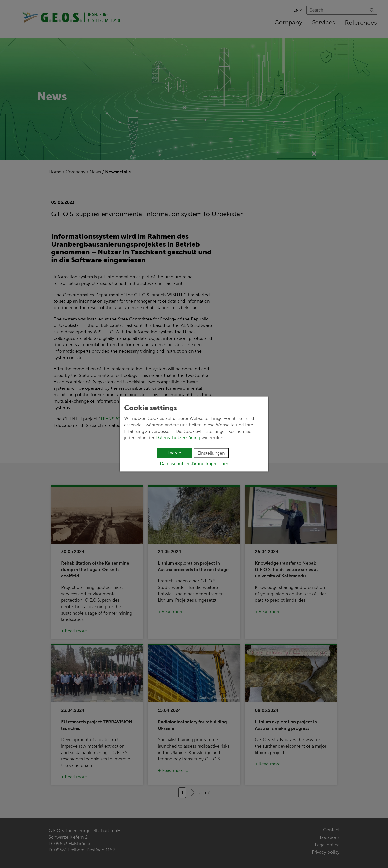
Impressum (217, 464)
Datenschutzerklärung (178, 438)
